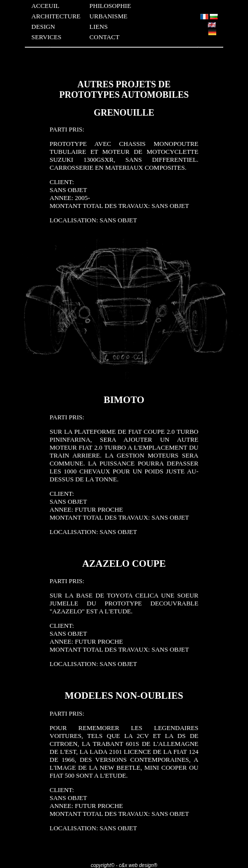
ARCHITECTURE (56, 16)
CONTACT (104, 37)
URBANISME (108, 16)
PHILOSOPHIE (110, 6)
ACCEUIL (45, 6)
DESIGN (43, 27)
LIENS (98, 27)
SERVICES (46, 37)
